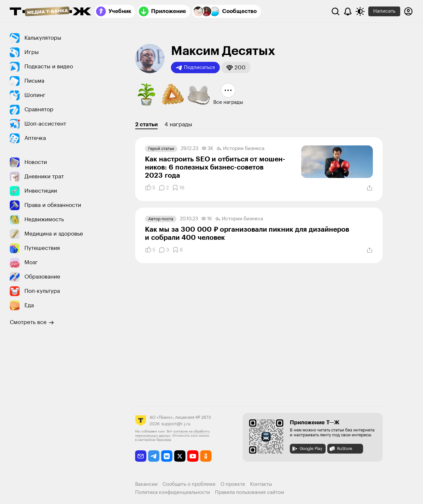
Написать (384, 11)
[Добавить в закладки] (178, 188)
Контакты (261, 484)
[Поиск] (335, 11)
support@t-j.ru (176, 424)
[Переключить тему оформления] (360, 11)
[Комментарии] (164, 188)
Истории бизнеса (240, 149)
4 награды (178, 124)
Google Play (307, 449)
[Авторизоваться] (408, 11)
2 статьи (146, 124)
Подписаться (195, 68)
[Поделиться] (370, 188)
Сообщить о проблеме (189, 484)
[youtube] (193, 456)
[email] (141, 456)
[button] (236, 68)
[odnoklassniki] (206, 456)
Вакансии (146, 484)
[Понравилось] (150, 188)
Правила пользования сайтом (250, 492)
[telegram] (154, 456)
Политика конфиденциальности (173, 492)
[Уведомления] (348, 11)
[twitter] (180, 456)
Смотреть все (32, 322)
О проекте (233, 484)
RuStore (341, 449)
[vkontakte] (167, 456)
